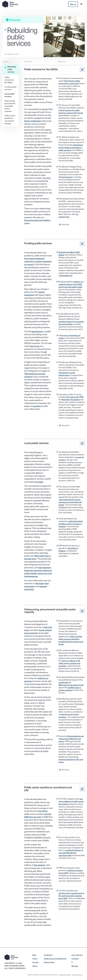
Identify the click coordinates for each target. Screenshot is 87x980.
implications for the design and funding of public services (71, 147)
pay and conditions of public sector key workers (71, 801)
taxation (37, 406)
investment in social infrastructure (67, 374)
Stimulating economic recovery (35, 375)
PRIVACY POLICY (77, 975)
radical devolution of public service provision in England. (71, 524)
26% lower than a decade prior (37, 557)
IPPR (81, 397)
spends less (37, 331)
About (35, 966)
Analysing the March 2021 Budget (69, 253)
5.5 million (43, 811)
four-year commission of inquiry (69, 337)
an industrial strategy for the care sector (71, 759)
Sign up (73, 4)
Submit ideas (49, 962)
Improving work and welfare (37, 220)
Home (35, 959)
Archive (36, 962)
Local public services (10, 95)
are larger (39, 482)
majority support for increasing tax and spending (71, 323)
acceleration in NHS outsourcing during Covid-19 (71, 685)
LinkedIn (75, 959)
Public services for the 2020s (9, 80)
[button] (81, 4)
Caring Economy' (66, 177)
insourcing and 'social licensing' (69, 716)
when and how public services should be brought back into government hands (71, 640)
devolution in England (68, 549)
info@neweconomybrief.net (55, 959)
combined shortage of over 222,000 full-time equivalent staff (71, 853)
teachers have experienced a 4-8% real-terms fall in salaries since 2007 (71, 896)
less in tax (35, 346)
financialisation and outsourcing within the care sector (71, 739)
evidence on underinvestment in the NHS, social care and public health (71, 284)
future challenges (33, 121)
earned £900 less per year (38, 815)
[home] (10, 4)
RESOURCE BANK (65, 975)
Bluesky (75, 966)
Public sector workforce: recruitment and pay (10, 119)
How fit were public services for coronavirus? (69, 82)
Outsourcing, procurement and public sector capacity (10, 106)
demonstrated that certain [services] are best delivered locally (70, 502)
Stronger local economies (36, 585)
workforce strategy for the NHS (71, 872)
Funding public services (11, 88)
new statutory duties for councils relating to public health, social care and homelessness (38, 572)
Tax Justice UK (72, 397)
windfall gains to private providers (70, 689)
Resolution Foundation (71, 399)
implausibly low (66, 275)
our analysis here (68, 215)
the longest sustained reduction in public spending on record (38, 261)
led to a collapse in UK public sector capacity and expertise (69, 663)
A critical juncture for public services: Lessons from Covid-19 (71, 111)
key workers (40, 865)
